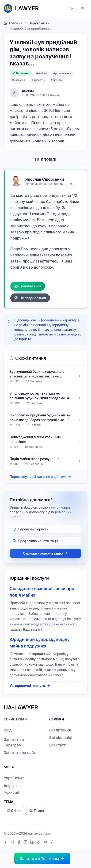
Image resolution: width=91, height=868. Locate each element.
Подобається (28, 286)
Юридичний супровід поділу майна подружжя (40, 643)
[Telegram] (13, 843)
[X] (39, 843)
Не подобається (30, 298)
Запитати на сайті (20, 753)
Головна (13, 23)
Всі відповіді (61, 738)
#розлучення (62, 73)
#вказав (56, 80)
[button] (71, 8)
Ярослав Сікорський (45, 179)
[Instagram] (26, 843)
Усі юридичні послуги (30, 686)
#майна (42, 73)
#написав (19, 80)
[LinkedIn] (33, 843)
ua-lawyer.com (40, 833)
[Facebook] (19, 843)
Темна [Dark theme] (37, 811)
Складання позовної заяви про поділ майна (42, 592)
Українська (14, 778)
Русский (11, 793)
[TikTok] (52, 843)
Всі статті (58, 745)
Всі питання (60, 730)
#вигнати (38, 80)
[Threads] (46, 843)
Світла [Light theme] (14, 811)
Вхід (8, 730)
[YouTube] (6, 843)
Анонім (28, 91)
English (10, 785)
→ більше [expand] (36, 630)
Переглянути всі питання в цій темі (40, 477)
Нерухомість (37, 23)
